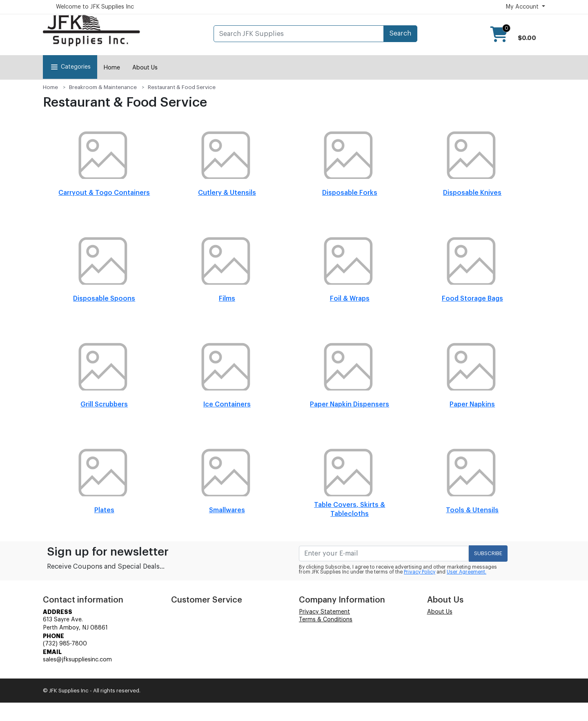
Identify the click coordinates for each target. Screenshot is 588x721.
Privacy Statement (324, 612)
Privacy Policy (420, 572)
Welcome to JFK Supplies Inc (95, 7)
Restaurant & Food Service (182, 87)
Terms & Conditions (326, 620)
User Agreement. (467, 572)
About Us (145, 68)
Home (112, 68)
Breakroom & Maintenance (103, 87)
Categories (70, 67)
